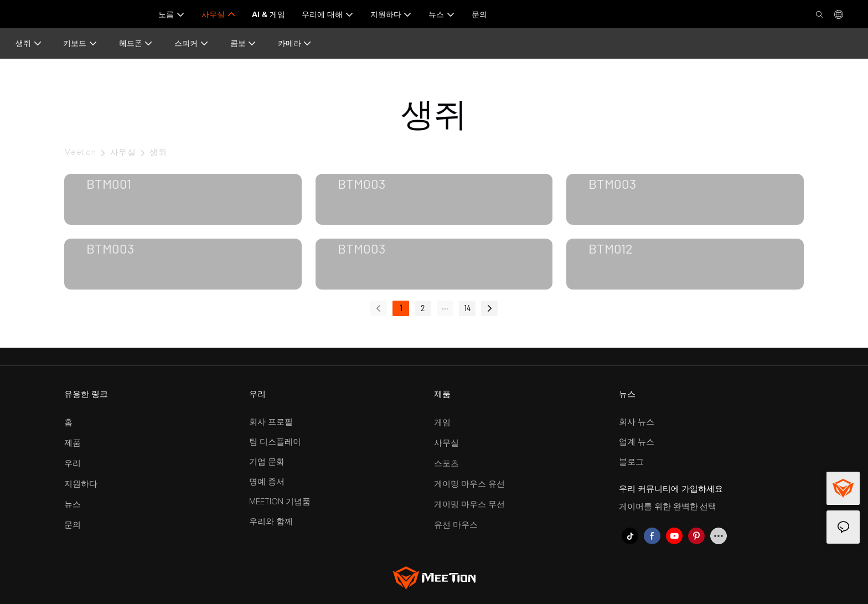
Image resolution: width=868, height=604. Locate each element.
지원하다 (81, 484)
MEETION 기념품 (280, 502)
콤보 (244, 43)
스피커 (192, 43)
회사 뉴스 (637, 422)
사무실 (123, 153)
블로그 (631, 462)
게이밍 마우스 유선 (469, 484)
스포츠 (446, 464)
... (445, 306)
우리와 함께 (271, 522)
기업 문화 (267, 462)
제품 (73, 443)
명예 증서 (267, 482)
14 (467, 308)
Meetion (80, 153)
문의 (73, 525)
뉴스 (73, 505)
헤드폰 (136, 43)
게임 (442, 423)
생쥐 (29, 43)
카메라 (295, 43)
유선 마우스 (456, 525)
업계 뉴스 (637, 442)
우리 (73, 464)
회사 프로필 (271, 422)
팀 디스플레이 (275, 442)
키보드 (80, 43)
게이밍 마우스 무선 (469, 505)
